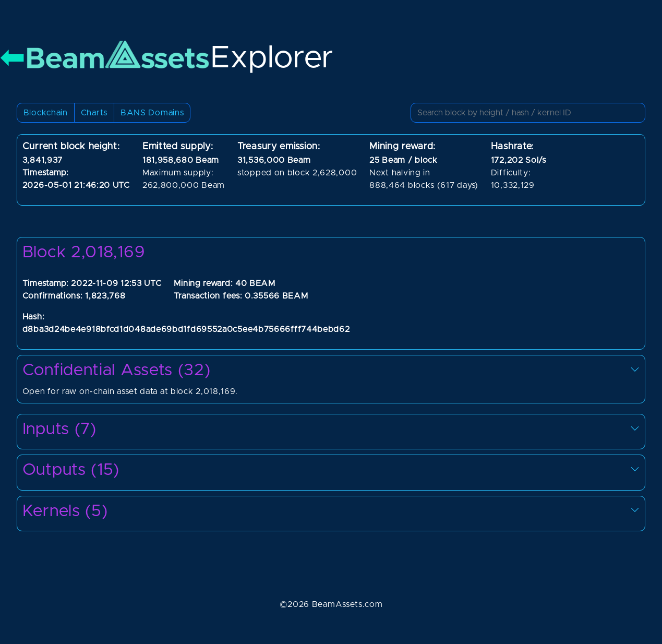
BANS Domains (152, 113)
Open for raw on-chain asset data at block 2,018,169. (331, 378)
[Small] (528, 113)
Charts (94, 113)
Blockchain (46, 113)
